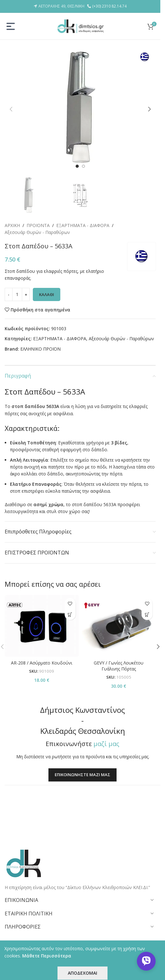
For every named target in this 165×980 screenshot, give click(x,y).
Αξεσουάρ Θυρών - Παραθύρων (37, 232)
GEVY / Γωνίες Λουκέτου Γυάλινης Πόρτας (119, 659)
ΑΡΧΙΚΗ (12, 225)
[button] (11, 109)
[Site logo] (80, 26)
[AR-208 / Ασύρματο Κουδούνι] (42, 619)
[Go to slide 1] (77, 166)
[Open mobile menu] (11, 26)
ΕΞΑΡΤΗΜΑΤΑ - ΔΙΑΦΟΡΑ (83, 225)
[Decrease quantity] (9, 288)
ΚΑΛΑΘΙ (47, 287)
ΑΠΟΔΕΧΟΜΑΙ (82, 973)
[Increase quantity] (26, 288)
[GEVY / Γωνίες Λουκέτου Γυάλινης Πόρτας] (119, 619)
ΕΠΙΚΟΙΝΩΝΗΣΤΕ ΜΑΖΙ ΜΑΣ (82, 803)
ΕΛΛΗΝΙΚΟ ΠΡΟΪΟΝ (40, 342)
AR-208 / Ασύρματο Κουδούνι (42, 656)
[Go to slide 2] (83, 166)
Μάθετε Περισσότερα (47, 956)
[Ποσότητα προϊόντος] (17, 288)
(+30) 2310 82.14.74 (109, 6)
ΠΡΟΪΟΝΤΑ (38, 225)
